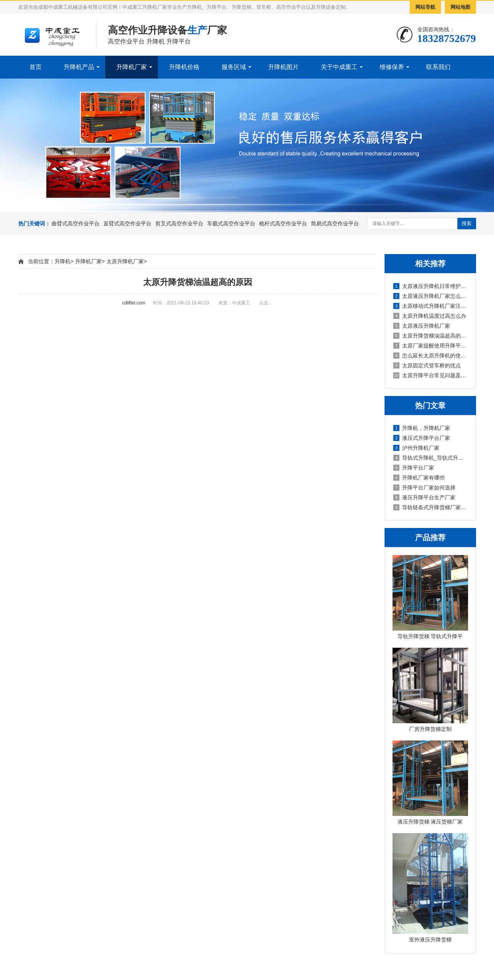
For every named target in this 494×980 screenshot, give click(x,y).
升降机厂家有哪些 (419, 478)
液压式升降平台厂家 (422, 438)
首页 (35, 67)
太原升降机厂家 (125, 261)
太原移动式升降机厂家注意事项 (431, 306)
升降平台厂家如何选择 (424, 488)
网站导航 (425, 7)
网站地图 (460, 7)
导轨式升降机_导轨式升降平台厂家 (431, 458)
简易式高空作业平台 (335, 224)
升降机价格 (184, 67)
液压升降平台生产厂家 (424, 497)
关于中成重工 (339, 67)
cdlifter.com (134, 303)
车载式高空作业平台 (231, 224)
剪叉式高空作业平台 (179, 224)
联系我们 (438, 67)
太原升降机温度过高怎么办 (430, 316)
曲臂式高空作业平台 (76, 224)
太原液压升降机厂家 (422, 326)
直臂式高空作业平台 (127, 224)
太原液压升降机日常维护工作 (431, 286)
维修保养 (392, 67)
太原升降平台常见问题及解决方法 (431, 375)
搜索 (467, 223)
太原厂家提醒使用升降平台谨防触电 (431, 346)
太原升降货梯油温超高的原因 (431, 336)
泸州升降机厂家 (416, 448)
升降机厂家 (132, 67)
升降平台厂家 (414, 468)
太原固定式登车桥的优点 (427, 365)
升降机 (63, 261)
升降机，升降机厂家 (422, 428)
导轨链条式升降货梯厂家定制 (431, 507)
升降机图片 (283, 67)
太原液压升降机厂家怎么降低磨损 (431, 296)
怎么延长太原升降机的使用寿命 (431, 356)
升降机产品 (79, 67)
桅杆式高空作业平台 (283, 224)
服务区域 (234, 67)
